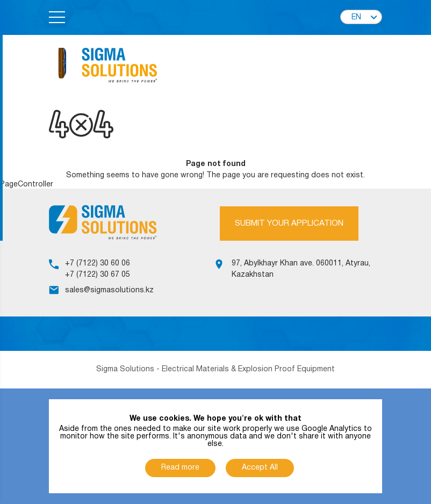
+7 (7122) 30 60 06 (98, 264)
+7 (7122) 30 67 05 (98, 275)
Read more (180, 468)
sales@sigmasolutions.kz (109, 290)
